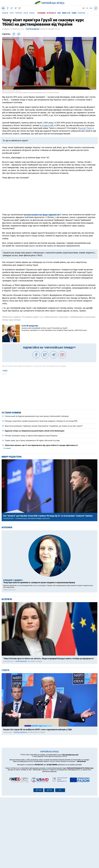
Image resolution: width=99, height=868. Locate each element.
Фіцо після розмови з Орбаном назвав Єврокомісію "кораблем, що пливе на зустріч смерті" (44, 497)
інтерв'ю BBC (48, 125)
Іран (59, 13)
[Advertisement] (49, 196)
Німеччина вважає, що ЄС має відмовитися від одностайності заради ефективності (41, 516)
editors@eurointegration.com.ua (55, 827)
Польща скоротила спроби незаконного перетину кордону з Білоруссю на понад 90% (41, 492)
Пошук (32, 13)
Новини (5, 13)
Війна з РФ (66, 13)
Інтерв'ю (19, 13)
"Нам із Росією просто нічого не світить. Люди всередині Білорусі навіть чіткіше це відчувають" (49, 729)
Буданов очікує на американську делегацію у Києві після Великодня (35, 501)
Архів (26, 13)
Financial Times (85, 128)
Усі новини (7, 519)
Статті (12, 13)
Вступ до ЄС (51, 13)
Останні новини (11, 483)
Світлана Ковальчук (20, 803)
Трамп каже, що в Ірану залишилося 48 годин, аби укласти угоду (32, 511)
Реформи (81, 13)
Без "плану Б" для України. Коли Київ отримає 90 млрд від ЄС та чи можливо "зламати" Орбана (48, 587)
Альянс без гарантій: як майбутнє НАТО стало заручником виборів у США (38, 800)
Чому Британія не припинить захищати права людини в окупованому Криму (39, 653)
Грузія (5, 371)
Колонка (7, 598)
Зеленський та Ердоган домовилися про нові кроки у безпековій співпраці (37, 487)
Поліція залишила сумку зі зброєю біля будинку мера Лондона (31, 506)
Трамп (74, 13)
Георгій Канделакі (33, 29)
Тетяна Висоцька (21, 589)
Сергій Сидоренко (21, 732)
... (88, 13)
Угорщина (41, 13)
